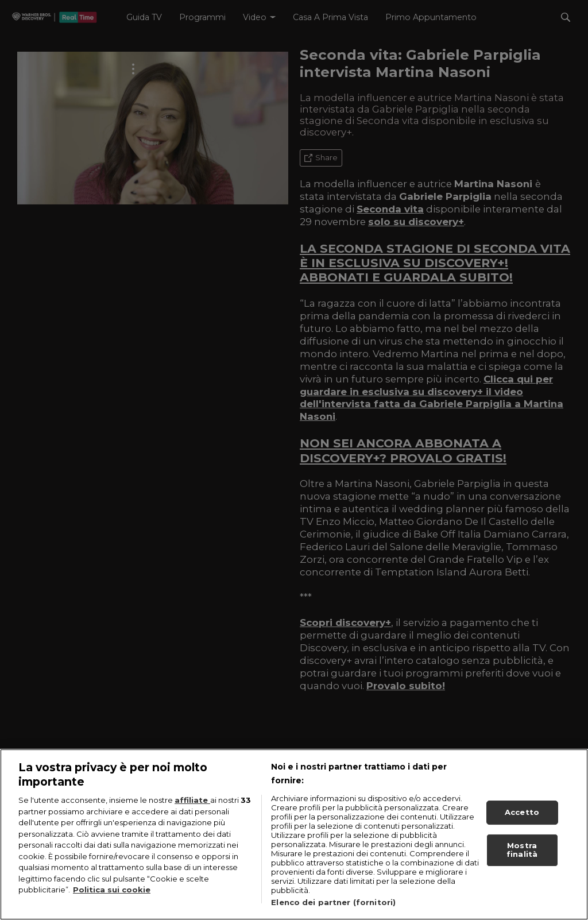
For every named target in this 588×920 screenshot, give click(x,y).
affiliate (192, 805)
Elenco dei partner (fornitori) (333, 907)
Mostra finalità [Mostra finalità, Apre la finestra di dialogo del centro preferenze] (522, 855)
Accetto (522, 817)
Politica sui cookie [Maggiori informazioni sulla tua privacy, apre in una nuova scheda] (112, 894)
